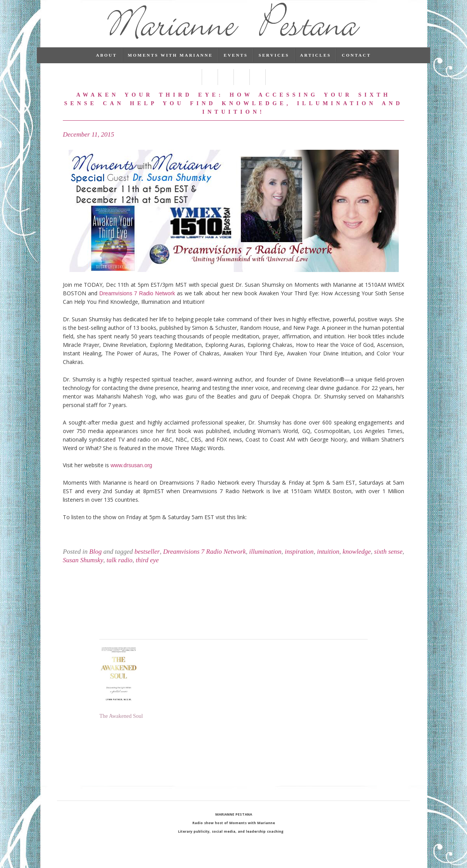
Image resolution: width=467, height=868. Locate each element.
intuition (328, 560)
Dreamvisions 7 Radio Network (137, 302)
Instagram (257, 86)
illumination (265, 560)
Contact (356, 64)
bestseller (147, 560)
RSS (273, 86)
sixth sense (388, 560)
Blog (95, 560)
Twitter (210, 86)
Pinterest (241, 86)
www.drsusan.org (131, 474)
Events (236, 64)
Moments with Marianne (170, 64)
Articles (316, 64)
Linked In (226, 86)
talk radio (120, 569)
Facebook (194, 86)
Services (274, 64)
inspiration (299, 560)
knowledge (357, 560)
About (106, 64)
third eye (147, 569)
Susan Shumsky (83, 569)
